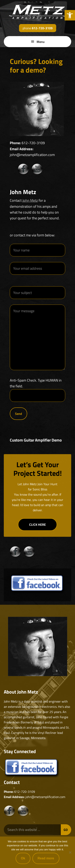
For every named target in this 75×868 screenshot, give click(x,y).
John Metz (30, 200)
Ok (23, 858)
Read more (46, 858)
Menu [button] (41, 42)
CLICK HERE (37, 525)
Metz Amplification (38, 12)
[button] (70, 15)
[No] (70, 852)
